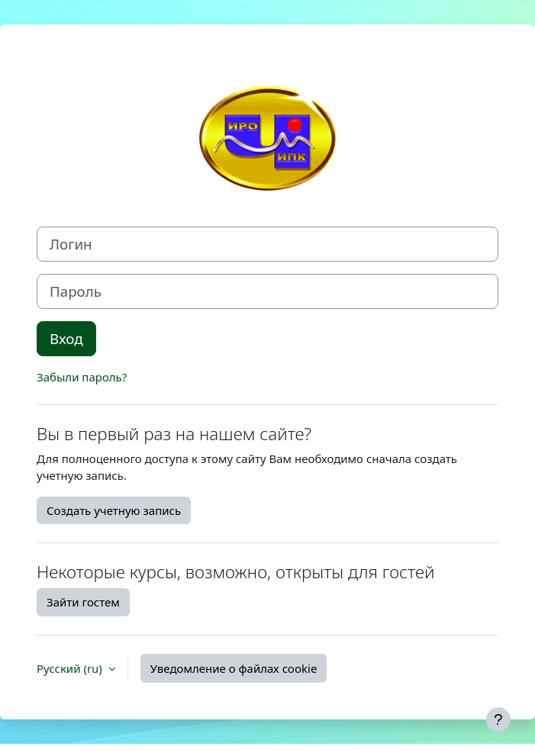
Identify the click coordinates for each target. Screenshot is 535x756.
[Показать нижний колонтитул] (498, 719)
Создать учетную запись (114, 510)
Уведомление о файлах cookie (234, 668)
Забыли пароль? (82, 377)
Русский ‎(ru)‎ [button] (71, 668)
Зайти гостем (83, 602)
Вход (66, 338)
